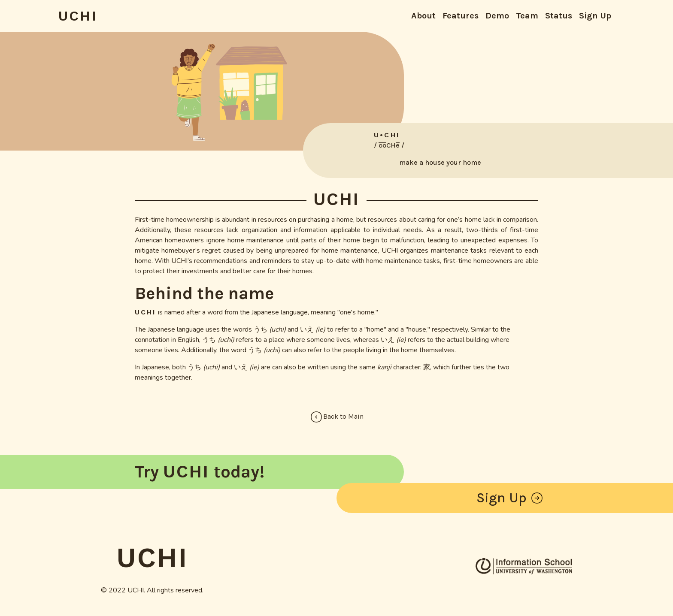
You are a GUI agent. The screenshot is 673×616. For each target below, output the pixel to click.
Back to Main (336, 417)
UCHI (78, 16)
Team (527, 16)
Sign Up (595, 16)
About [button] (423, 16)
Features (461, 16)
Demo (497, 16)
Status (559, 16)
